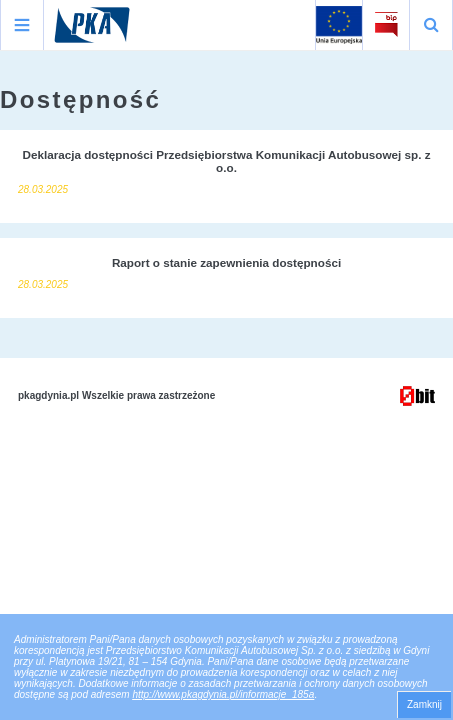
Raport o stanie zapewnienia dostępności (226, 262)
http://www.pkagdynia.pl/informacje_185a (223, 694)
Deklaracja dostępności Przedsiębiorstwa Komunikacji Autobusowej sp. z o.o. (226, 161)
